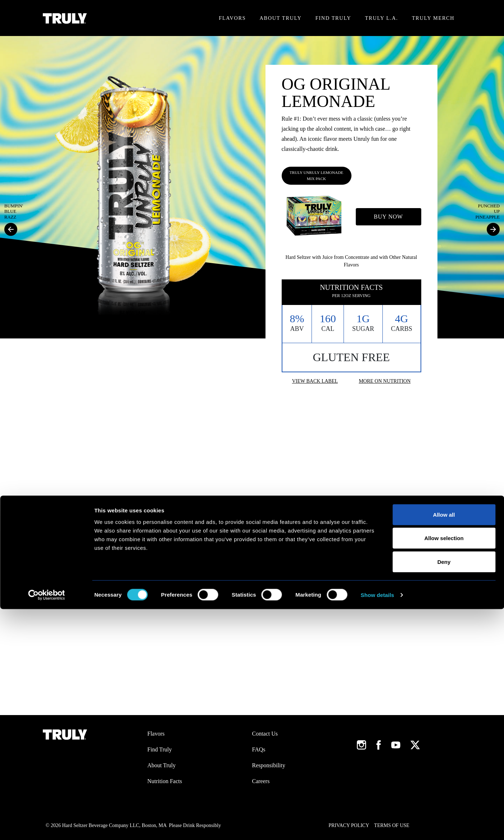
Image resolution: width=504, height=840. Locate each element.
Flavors (232, 18)
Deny (444, 793)
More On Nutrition (385, 381)
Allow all (444, 745)
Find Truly (333, 18)
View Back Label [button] (315, 381)
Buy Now (388, 217)
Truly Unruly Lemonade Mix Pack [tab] (316, 176)
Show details (378, 826)
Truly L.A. (382, 18)
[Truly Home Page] (65, 18)
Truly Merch (433, 18)
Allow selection (444, 769)
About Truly (281, 18)
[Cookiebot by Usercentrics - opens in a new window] (47, 826)
